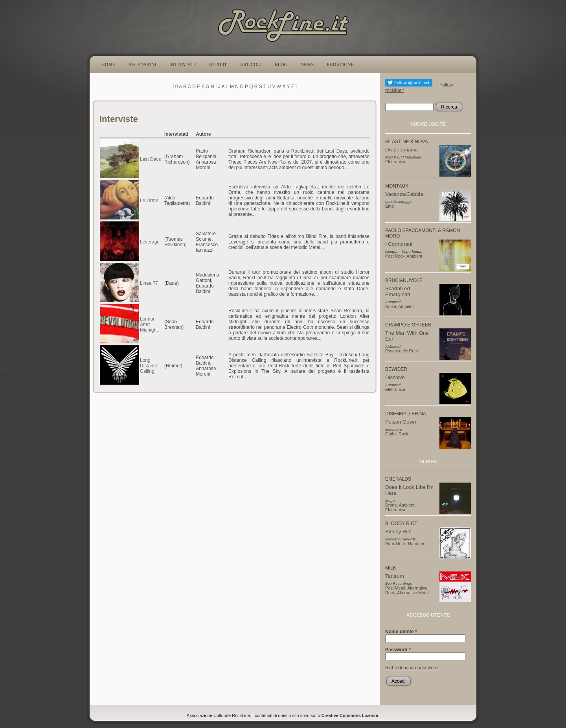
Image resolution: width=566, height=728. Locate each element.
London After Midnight (149, 324)
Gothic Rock (397, 434)
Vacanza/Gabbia (404, 194)
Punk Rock (395, 544)
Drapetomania (402, 150)
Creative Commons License (350, 715)
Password (398, 650)
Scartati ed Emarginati (398, 291)
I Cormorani (399, 244)
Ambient (415, 256)
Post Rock (395, 256)
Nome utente (401, 632)
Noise (391, 306)
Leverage (150, 242)
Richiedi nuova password (411, 668)
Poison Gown (401, 422)
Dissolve (395, 377)
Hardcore (417, 544)
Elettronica (395, 162)
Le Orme (149, 201)
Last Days (150, 159)
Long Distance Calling (149, 366)
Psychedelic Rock (402, 351)
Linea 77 (149, 283)
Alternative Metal (413, 593)
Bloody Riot (398, 532)
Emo (390, 206)
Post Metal (395, 588)
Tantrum (395, 576)
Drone (391, 505)
